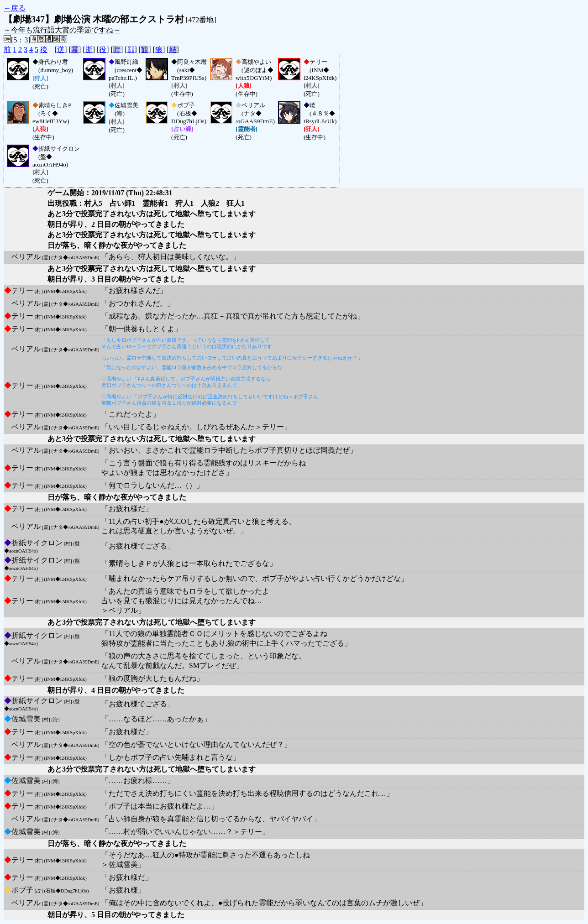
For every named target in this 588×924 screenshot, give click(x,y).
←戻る (15, 8)
